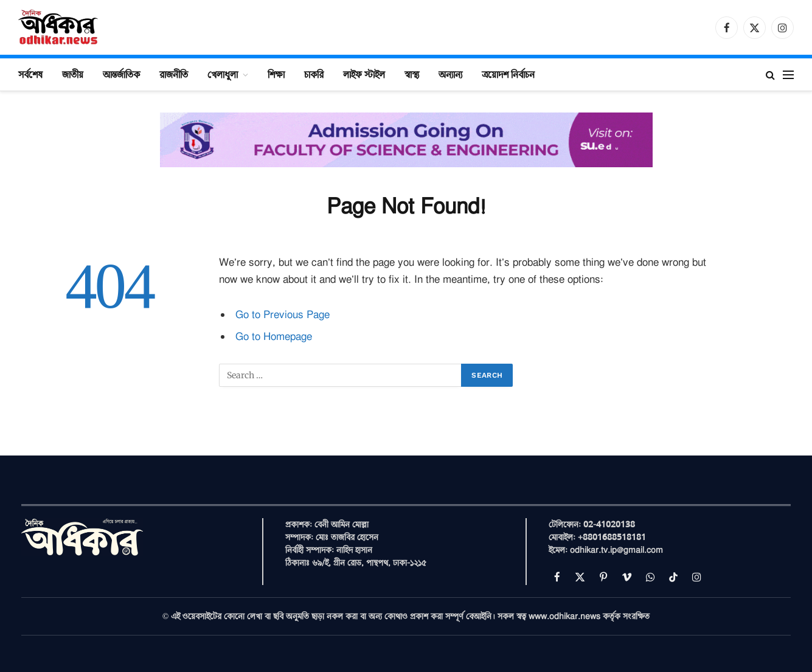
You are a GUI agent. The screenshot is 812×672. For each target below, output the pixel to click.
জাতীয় (73, 74)
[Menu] (788, 74)
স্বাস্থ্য (412, 74)
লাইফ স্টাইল (364, 74)
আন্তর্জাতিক (121, 74)
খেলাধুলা (223, 74)
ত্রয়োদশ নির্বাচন (508, 74)
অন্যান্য (450, 74)
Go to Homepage (274, 337)
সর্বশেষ (30, 74)
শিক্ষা (276, 74)
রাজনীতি (174, 74)
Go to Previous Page (283, 315)
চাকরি (314, 74)
